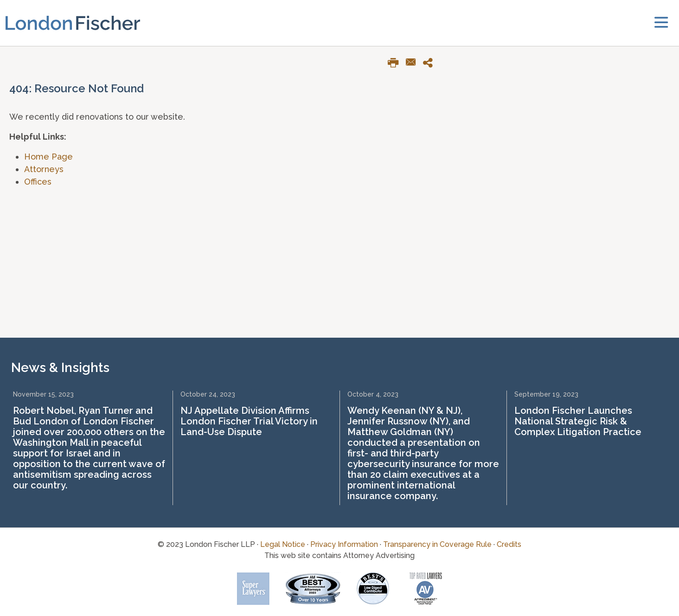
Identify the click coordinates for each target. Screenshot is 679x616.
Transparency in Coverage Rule (437, 544)
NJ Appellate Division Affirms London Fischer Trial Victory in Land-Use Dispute (249, 421)
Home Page (48, 157)
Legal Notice (283, 544)
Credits (509, 544)
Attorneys (44, 169)
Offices (38, 182)
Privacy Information (344, 544)
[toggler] (661, 23)
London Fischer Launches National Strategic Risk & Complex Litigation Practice (578, 421)
